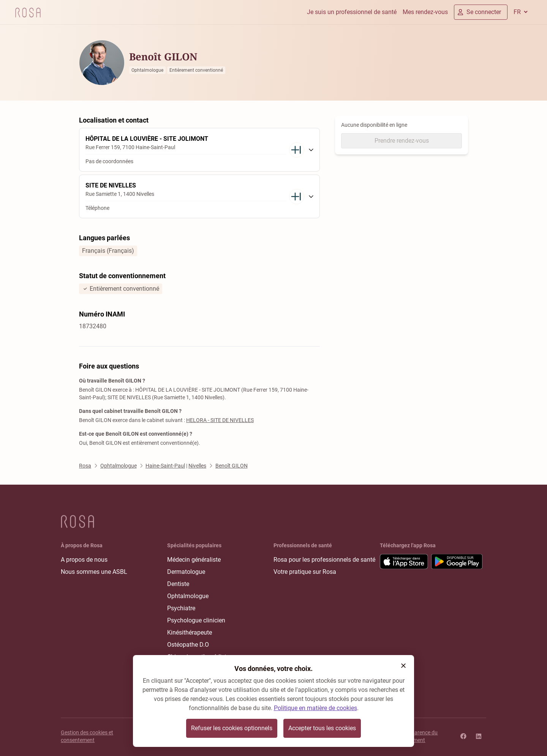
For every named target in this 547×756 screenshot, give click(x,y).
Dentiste (178, 584)
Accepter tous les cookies (322, 728)
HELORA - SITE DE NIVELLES (220, 420)
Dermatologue (186, 572)
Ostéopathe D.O (188, 645)
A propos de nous (84, 560)
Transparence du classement (418, 736)
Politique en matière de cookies (315, 708)
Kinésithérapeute (190, 632)
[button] (403, 666)
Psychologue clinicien (196, 620)
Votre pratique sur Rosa (305, 572)
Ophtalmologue (188, 596)
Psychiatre (181, 608)
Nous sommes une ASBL (94, 572)
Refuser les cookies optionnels (232, 728)
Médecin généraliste (194, 560)
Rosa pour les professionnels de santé (324, 560)
